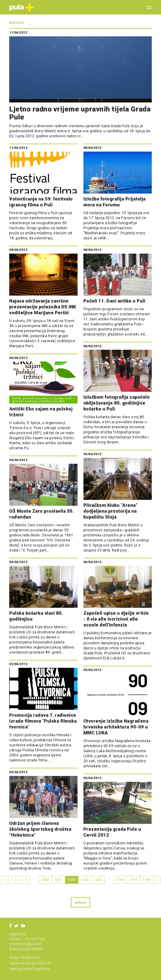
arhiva (80, 902)
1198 (147, 880)
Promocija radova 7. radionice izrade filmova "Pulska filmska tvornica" (43, 721)
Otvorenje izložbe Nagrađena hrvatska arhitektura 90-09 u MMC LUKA (116, 727)
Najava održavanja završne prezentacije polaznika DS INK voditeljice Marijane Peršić (43, 307)
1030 (45, 880)
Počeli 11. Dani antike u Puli (114, 301)
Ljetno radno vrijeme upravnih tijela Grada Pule (80, 113)
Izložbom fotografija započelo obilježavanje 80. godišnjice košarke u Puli (117, 403)
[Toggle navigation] (148, 7)
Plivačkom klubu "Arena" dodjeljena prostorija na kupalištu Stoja (111, 511)
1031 (58, 880)
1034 (98, 880)
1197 (133, 880)
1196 (120, 880)
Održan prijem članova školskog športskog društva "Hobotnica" (40, 829)
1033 (85, 880)
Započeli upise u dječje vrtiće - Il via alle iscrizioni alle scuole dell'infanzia (116, 619)
